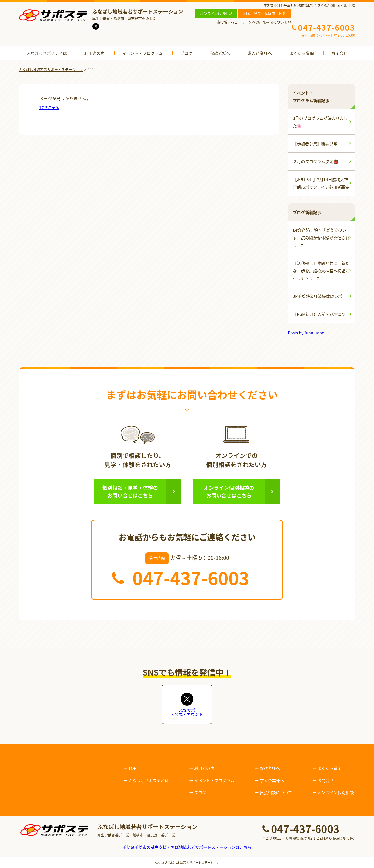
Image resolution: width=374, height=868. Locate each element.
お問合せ (339, 53)
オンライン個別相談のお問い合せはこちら (229, 492)
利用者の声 (95, 53)
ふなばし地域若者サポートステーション (192, 863)
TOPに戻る (49, 107)
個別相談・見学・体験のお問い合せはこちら (130, 492)
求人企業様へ (260, 53)
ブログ (186, 53)
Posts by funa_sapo (306, 333)
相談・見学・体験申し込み (265, 13)
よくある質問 (302, 53)
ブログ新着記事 (307, 212)
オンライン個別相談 (216, 13)
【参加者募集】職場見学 (315, 144)
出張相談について (276, 792)
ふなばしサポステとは (47, 53)
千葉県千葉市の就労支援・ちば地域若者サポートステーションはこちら (187, 847)
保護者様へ (220, 53)
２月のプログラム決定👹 (316, 161)
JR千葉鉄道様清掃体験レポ (318, 296)
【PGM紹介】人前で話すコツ (319, 314)
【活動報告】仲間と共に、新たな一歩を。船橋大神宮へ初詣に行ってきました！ (321, 271)
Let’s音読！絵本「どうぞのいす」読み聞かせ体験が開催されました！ (321, 238)
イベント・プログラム (143, 53)
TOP (132, 768)
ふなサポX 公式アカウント (187, 712)
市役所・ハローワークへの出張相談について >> (254, 22)
